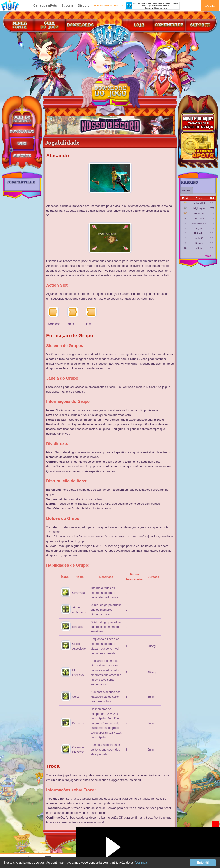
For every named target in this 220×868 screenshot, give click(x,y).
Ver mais (142, 863)
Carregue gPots (45, 5)
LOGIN (210, 6)
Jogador (186, 190)
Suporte (67, 5)
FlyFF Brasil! (15, 6)
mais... (209, 256)
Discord (84, 5)
